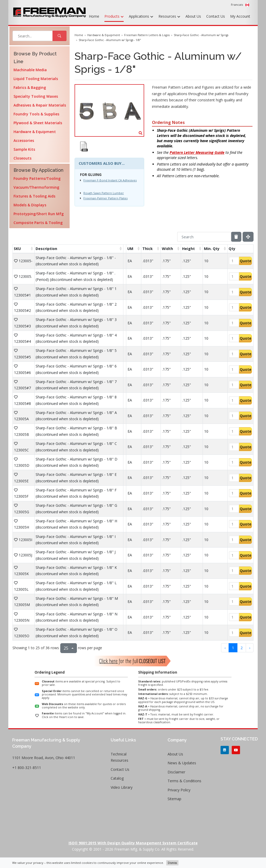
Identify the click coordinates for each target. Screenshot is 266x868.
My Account (240, 16)
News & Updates (182, 763)
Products (114, 17)
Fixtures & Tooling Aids (34, 196)
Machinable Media (30, 70)
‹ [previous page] (225, 648)
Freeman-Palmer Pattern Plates (105, 198)
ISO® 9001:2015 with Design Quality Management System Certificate (133, 843)
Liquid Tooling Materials (36, 79)
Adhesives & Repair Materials (40, 105)
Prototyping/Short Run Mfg (39, 214)
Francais (240, 5)
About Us (193, 16)
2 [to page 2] (242, 648)
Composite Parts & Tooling (38, 223)
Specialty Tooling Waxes (36, 96)
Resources (169, 17)
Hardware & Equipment (35, 132)
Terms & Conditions (184, 781)
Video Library (122, 787)
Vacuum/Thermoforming (36, 187)
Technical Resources (119, 757)
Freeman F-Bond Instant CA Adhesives (110, 180)
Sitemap (174, 799)
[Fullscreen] (248, 237)
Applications (141, 17)
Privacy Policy (179, 790)
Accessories (24, 140)
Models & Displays (30, 205)
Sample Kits (24, 149)
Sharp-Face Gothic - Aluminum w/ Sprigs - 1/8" (110, 40)
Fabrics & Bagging (30, 87)
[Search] (204, 237)
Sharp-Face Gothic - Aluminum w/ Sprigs (201, 35)
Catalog (117, 778)
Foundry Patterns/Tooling (37, 178)
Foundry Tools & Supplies (36, 114)
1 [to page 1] (233, 648)
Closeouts (22, 158)
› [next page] (250, 648)
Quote (245, 261)
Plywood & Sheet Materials (38, 123)
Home (94, 16)
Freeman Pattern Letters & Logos (147, 35)
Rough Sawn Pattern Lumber (104, 193)
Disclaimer (176, 772)
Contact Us (216, 16)
